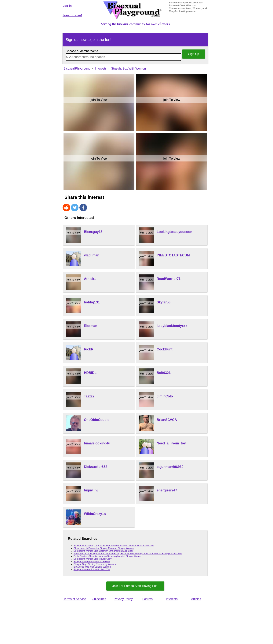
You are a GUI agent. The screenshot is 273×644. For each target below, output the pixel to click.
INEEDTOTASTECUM (173, 255)
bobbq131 (92, 302)
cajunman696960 (170, 467)
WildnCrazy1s (95, 514)
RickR (89, 349)
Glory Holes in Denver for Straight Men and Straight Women (104, 548)
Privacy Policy (123, 599)
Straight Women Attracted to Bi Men (92, 562)
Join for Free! (72, 15)
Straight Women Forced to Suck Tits (92, 570)
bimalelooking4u (97, 443)
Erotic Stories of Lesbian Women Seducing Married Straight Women (108, 556)
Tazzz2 (89, 396)
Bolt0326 (164, 373)
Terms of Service (75, 599)
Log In (67, 6)
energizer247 (167, 490)
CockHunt (165, 349)
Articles (196, 599)
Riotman (91, 326)
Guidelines (99, 599)
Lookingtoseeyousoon (175, 232)
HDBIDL (90, 373)
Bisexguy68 (93, 232)
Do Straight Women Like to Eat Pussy (93, 559)
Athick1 (90, 279)
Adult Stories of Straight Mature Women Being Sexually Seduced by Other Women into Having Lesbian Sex (128, 554)
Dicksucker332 (96, 467)
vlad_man (92, 255)
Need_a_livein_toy (171, 443)
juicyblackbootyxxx (172, 326)
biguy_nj (91, 490)
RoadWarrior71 (169, 279)
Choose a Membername (82, 51)
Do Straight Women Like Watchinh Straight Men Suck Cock (103, 551)
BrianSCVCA (167, 420)
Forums (147, 599)
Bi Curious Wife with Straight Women (92, 567)
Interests (172, 599)
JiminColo (165, 396)
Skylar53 (164, 302)
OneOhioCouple (97, 420)
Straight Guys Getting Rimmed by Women (95, 564)
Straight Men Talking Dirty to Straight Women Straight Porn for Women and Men (114, 546)
